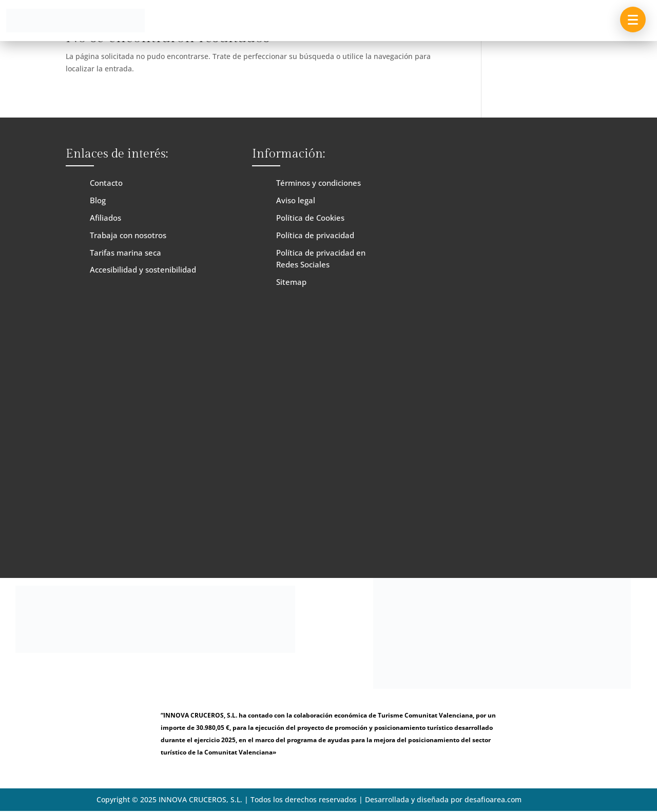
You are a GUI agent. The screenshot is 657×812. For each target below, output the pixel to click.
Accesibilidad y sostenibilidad (143, 269)
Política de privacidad (315, 235)
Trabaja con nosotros (128, 235)
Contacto (106, 183)
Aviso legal (296, 200)
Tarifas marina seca (125, 253)
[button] (633, 20)
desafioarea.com (493, 799)
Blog (98, 200)
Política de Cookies (310, 218)
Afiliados (105, 218)
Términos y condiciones (318, 183)
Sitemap (291, 282)
